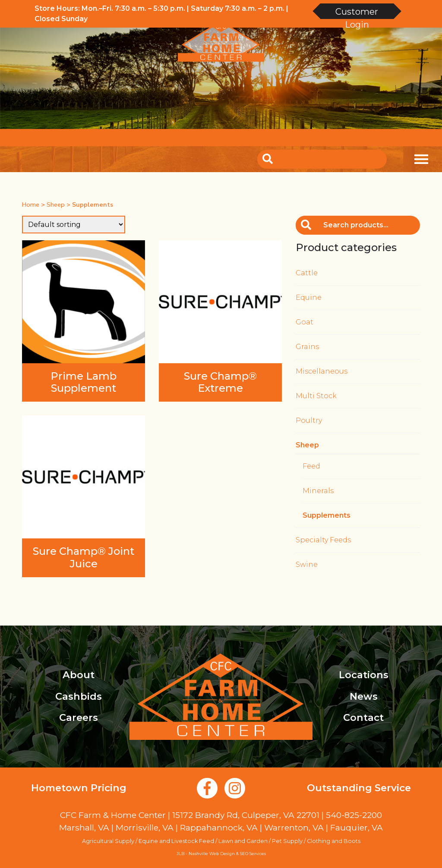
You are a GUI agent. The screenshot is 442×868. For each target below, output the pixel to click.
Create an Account (386, 137)
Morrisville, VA (145, 827)
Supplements (327, 515)
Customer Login (357, 13)
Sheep (56, 204)
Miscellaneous (322, 371)
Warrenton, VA (294, 827)
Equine (309, 297)
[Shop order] (74, 225)
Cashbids (79, 696)
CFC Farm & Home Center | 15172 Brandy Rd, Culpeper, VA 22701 (190, 815)
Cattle (307, 273)
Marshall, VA (84, 827)
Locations (364, 675)
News (364, 696)
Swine (307, 565)
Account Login (318, 137)
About (79, 675)
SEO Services (253, 854)
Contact (363, 717)
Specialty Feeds (323, 540)
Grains (307, 347)
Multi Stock (316, 396)
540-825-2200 (354, 815)
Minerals (318, 491)
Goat (305, 322)
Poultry (309, 420)
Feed (311, 466)
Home (31, 204)
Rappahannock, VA (219, 827)
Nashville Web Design (212, 854)
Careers (79, 717)
